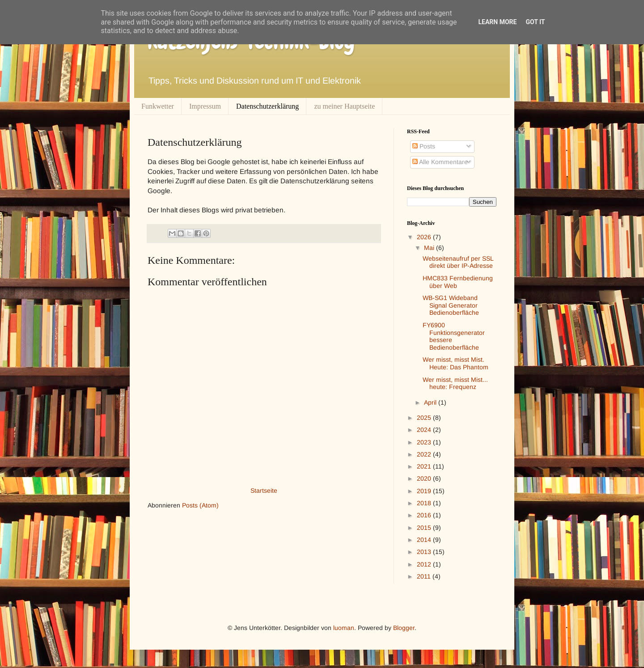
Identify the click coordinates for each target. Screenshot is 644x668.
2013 (425, 552)
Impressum (205, 106)
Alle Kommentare (440, 162)
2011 (425, 576)
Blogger (404, 628)
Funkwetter (158, 106)
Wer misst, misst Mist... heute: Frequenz (455, 383)
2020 (425, 478)
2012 (425, 564)
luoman (344, 628)
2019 (425, 491)
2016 (425, 515)
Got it (535, 22)
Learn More (497, 22)
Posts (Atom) (200, 505)
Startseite (264, 490)
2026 (425, 237)
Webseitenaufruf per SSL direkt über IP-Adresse (458, 262)
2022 (425, 454)
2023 (425, 442)
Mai (430, 248)
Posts (424, 146)
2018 (425, 503)
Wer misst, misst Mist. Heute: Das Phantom (455, 363)
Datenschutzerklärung (267, 106)
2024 (425, 430)
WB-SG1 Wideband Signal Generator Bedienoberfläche (451, 305)
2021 (425, 466)
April (431, 402)
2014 (425, 540)
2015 (425, 528)
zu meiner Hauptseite (344, 106)
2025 (425, 418)
